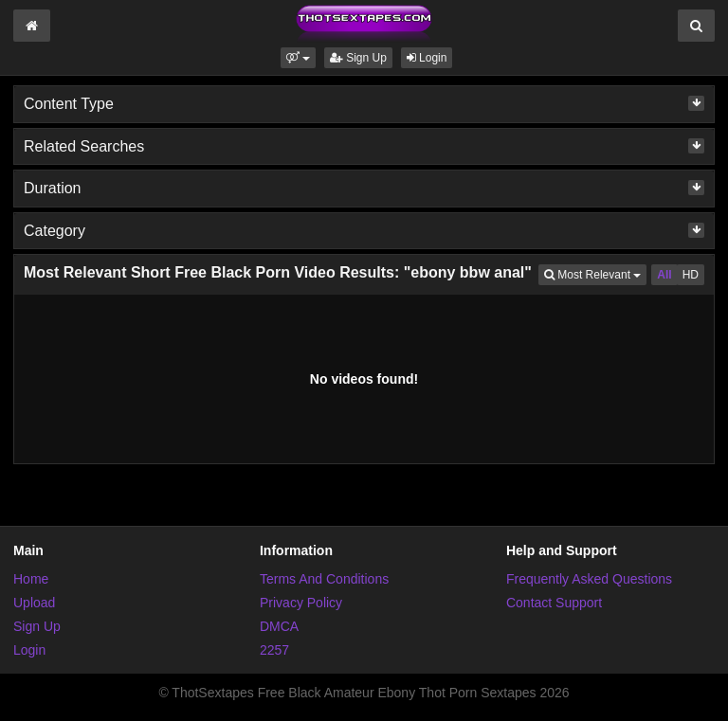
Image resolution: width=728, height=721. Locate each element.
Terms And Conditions (324, 579)
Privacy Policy (301, 603)
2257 (274, 650)
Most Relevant (595, 273)
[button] (298, 58)
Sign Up (358, 58)
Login (427, 58)
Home (31, 579)
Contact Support (554, 603)
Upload (34, 603)
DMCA (279, 626)
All (664, 275)
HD (691, 275)
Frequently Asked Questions (589, 579)
